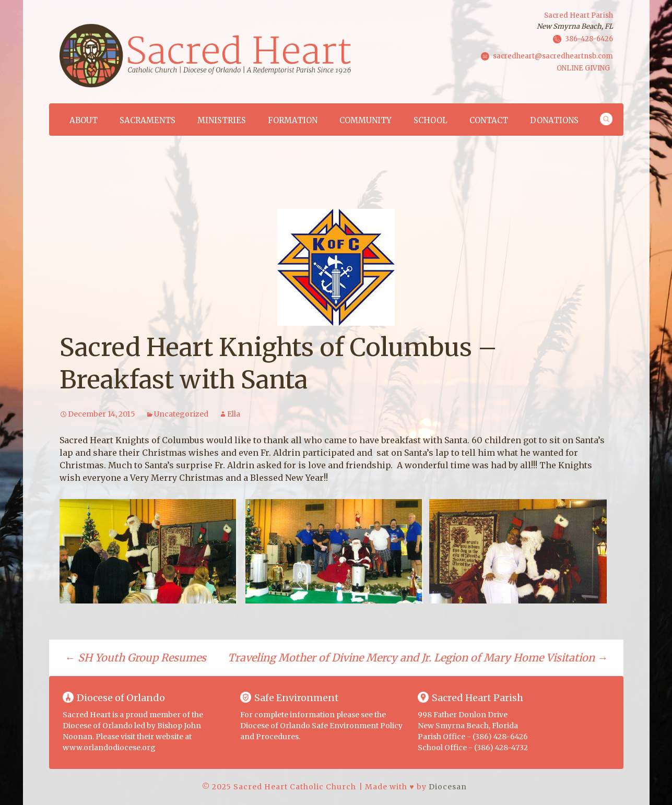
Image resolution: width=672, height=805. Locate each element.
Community (366, 120)
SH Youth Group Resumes (135, 658)
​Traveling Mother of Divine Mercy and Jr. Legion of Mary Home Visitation (418, 658)
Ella (234, 414)
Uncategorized (181, 414)
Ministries (222, 120)
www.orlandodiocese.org (109, 748)
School (431, 120)
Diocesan (448, 787)
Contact (489, 120)
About (84, 120)
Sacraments (148, 120)
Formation (293, 120)
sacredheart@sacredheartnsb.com (553, 56)
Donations (554, 120)
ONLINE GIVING (583, 68)
